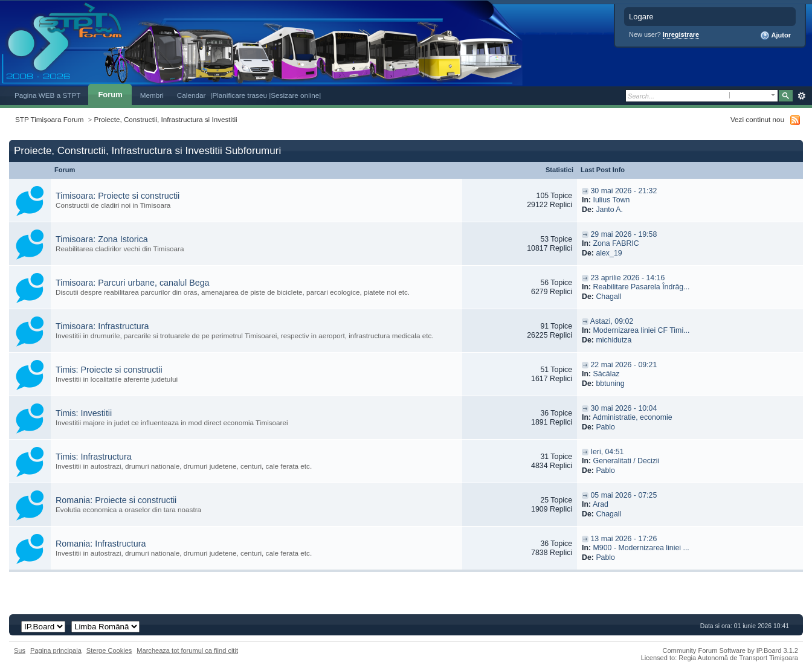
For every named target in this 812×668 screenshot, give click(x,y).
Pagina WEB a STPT (47, 95)
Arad (601, 504)
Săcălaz (607, 374)
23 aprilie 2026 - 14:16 (627, 278)
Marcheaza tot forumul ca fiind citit (187, 650)
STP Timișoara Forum (49, 119)
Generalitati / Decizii (627, 461)
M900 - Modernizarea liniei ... (641, 548)
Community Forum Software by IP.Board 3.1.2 (730, 650)
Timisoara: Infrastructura (102, 326)
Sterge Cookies (109, 650)
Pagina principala (56, 650)
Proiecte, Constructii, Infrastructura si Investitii (166, 119)
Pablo (605, 427)
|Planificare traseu (240, 95)
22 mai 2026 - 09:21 (623, 365)
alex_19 (609, 253)
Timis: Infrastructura (94, 457)
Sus (20, 650)
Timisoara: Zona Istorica (102, 239)
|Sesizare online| (295, 95)
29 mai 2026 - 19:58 (623, 234)
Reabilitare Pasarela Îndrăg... (642, 287)
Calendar (192, 95)
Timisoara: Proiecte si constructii (118, 196)
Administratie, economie (633, 417)
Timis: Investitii (84, 413)
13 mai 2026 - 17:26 (623, 539)
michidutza (614, 340)
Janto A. (609, 210)
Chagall (608, 297)
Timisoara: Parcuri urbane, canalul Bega (133, 283)
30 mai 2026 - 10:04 (623, 408)
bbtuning (610, 384)
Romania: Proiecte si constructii (116, 500)
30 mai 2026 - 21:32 (623, 191)
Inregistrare (681, 34)
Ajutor (775, 36)
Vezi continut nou (757, 119)
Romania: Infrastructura (101, 544)
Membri (152, 95)
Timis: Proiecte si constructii (109, 370)
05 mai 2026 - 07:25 (623, 495)
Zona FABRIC (616, 243)
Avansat (801, 96)
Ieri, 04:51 (607, 452)
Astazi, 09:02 (612, 321)
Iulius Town (612, 200)
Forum (110, 95)
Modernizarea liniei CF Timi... (642, 330)
